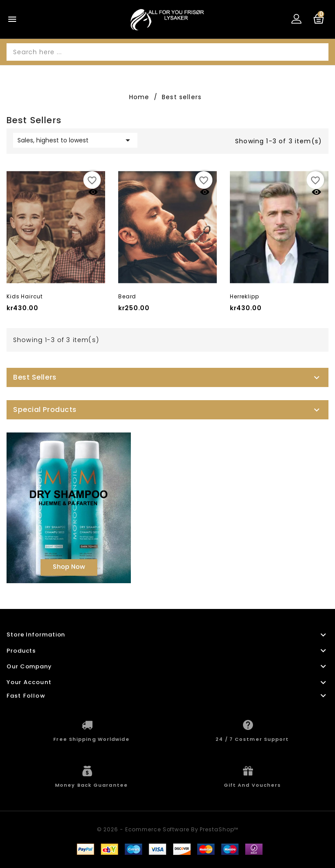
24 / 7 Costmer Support (252, 739)
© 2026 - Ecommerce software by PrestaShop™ (168, 829)
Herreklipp (244, 296)
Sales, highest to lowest (75, 140)
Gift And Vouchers (253, 785)
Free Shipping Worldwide (91, 739)
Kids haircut (25, 296)
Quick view (93, 192)
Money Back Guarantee (91, 785)
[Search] (167, 52)
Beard (127, 296)
